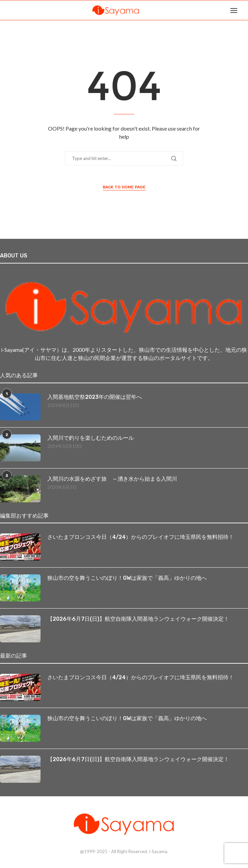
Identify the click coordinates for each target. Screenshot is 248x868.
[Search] (245, 10)
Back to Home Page (124, 187)
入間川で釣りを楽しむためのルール (91, 438)
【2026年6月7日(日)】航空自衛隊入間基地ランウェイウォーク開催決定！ (138, 619)
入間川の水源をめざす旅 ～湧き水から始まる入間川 (112, 479)
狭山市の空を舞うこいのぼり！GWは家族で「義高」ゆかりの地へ (127, 578)
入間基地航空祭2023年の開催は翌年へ (95, 397)
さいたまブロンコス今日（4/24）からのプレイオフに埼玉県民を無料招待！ (141, 537)
